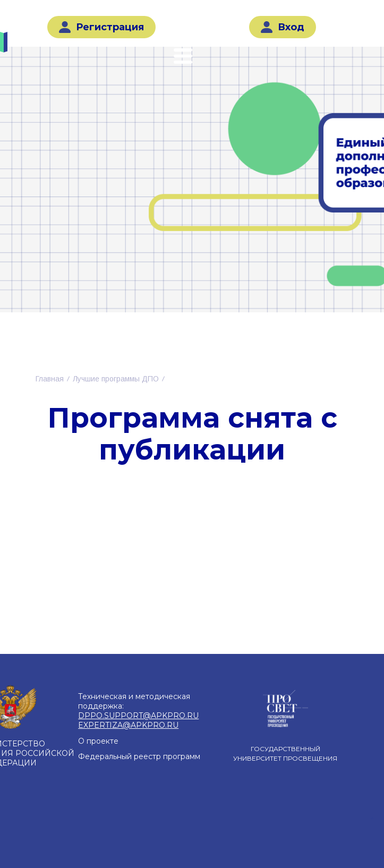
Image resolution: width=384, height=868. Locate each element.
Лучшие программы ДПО (116, 379)
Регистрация (101, 27)
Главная (50, 379)
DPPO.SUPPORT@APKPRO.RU (138, 716)
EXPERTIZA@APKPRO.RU (128, 725)
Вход (283, 27)
